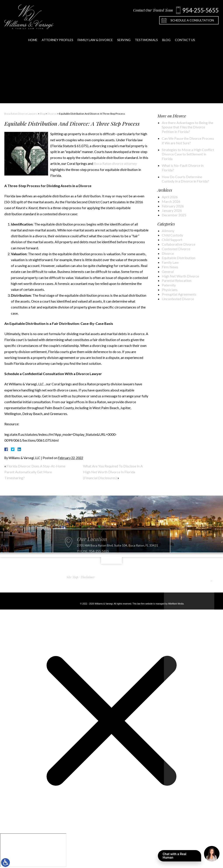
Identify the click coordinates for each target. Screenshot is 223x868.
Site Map (72, 577)
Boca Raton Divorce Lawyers (21, 114)
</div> (33, 850)
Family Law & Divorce (95, 37)
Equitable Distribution (179, 258)
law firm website (145, 604)
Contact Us (185, 37)
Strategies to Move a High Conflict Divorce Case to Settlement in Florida (188, 154)
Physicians (170, 290)
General (168, 271)
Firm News (170, 267)
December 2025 (174, 215)
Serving (124, 37)
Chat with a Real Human (182, 857)
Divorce (52, 114)
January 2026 (172, 210)
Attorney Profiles (57, 37)
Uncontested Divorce (178, 299)
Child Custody (172, 235)
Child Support (172, 240)
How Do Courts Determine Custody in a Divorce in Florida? (185, 179)
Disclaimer (88, 577)
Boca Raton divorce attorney (115, 163)
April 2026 (170, 197)
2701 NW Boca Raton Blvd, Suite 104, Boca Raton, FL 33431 (118, 553)
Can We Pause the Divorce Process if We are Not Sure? (188, 141)
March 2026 (171, 201)
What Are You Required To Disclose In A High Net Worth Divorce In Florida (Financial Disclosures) (113, 472)
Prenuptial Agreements (179, 294)
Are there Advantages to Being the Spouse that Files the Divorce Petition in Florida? (187, 127)
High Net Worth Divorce (180, 276)
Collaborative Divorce (179, 244)
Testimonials (146, 37)
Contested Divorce (176, 249)
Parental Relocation (177, 280)
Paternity (169, 285)
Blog (166, 37)
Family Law (170, 262)
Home (33, 37)
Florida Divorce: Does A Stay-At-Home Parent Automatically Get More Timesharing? (35, 472)
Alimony (168, 231)
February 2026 (173, 206)
